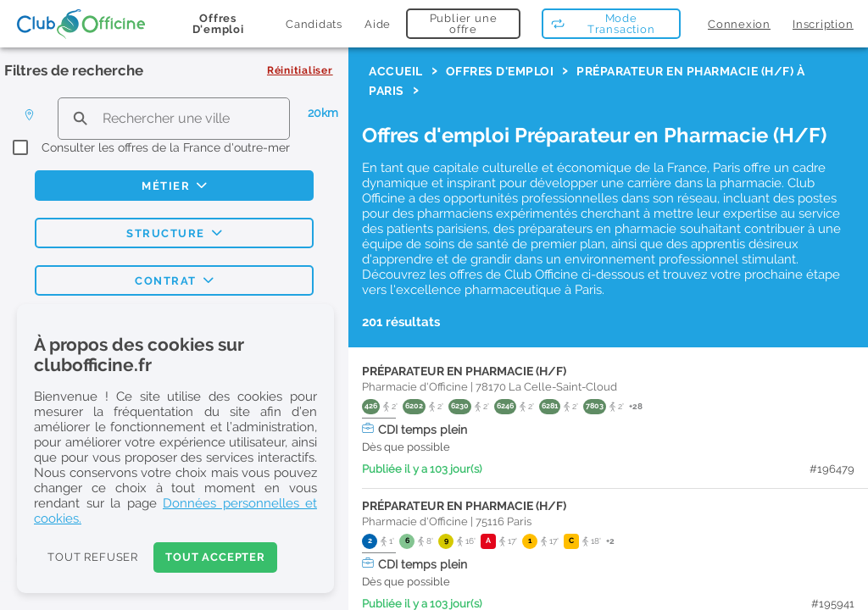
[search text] (174, 118)
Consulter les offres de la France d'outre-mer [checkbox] (166, 147)
